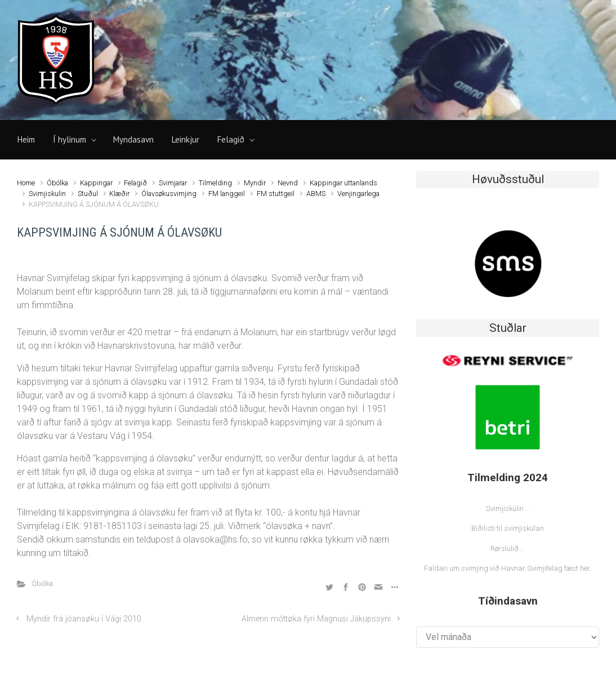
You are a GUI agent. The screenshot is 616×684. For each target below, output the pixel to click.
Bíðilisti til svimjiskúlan (508, 528)
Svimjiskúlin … (508, 508)
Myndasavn (133, 139)
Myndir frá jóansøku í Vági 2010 (84, 619)
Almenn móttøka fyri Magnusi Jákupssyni (316, 619)
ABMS (316, 194)
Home (26, 183)
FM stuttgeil (276, 194)
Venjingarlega (358, 194)
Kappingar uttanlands (343, 183)
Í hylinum (70, 139)
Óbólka (57, 183)
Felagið (231, 139)
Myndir (255, 183)
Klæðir (119, 194)
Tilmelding (215, 183)
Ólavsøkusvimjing (169, 194)
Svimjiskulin (47, 194)
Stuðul (88, 194)
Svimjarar (173, 183)
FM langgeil (227, 194)
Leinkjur (186, 139)
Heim (26, 139)
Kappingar (96, 183)
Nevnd (288, 183)
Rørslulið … (508, 548)
